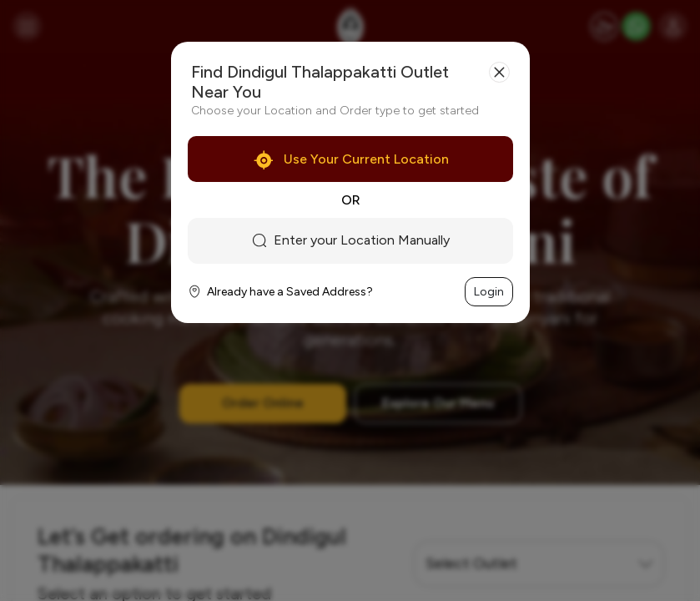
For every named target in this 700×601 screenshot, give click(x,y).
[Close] (499, 72)
